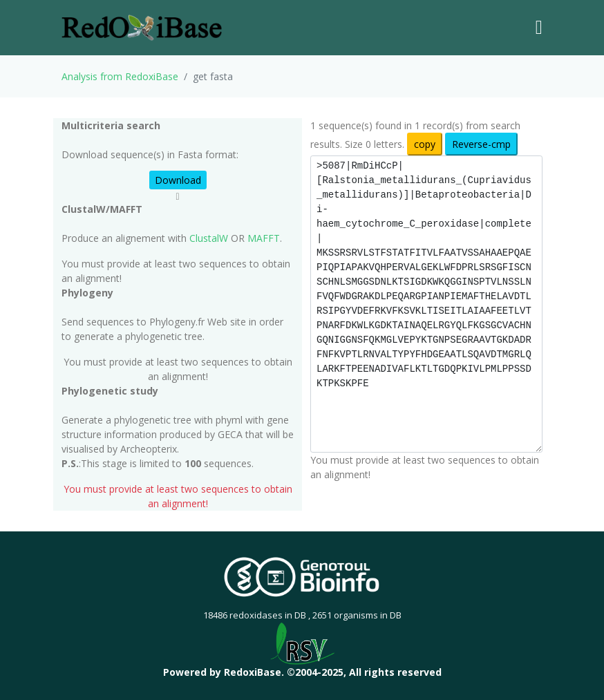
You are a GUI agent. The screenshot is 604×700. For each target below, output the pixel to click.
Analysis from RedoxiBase (120, 76)
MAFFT (264, 238)
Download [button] (178, 180)
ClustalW (209, 238)
